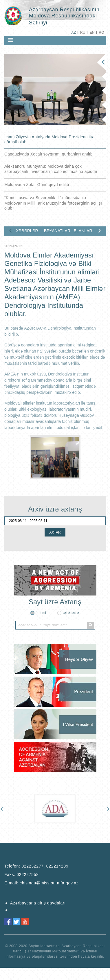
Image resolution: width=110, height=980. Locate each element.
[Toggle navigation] (11, 40)
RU (83, 33)
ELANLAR (83, 231)
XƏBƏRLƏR (27, 231)
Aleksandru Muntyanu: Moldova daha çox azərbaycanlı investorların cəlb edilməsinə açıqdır (51, 169)
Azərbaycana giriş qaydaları (38, 903)
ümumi (41, 613)
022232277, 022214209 (45, 866)
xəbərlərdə (71, 613)
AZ (74, 33)
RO (101, 33)
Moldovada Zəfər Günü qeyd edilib (37, 185)
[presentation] (10, 230)
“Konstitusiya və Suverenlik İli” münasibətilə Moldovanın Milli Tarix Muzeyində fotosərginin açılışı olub (53, 203)
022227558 (27, 875)
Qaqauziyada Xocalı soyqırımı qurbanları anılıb (48, 154)
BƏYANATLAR (57, 231)
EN (92, 33)
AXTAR (55, 532)
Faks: (22, 875)
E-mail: (41, 883)
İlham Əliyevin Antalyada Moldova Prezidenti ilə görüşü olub (49, 139)
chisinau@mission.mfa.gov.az (49, 883)
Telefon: (36, 866)
